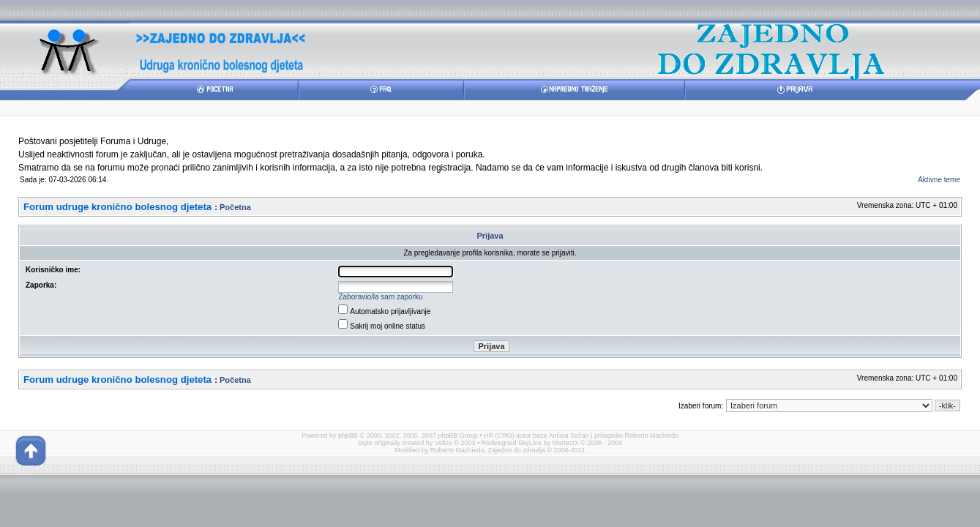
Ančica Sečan (569, 436)
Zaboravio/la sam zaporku (381, 297)
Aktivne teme (939, 180)
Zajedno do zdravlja (517, 450)
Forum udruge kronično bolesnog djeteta (117, 207)
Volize (444, 443)
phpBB (348, 436)
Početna (235, 207)
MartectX (566, 443)
